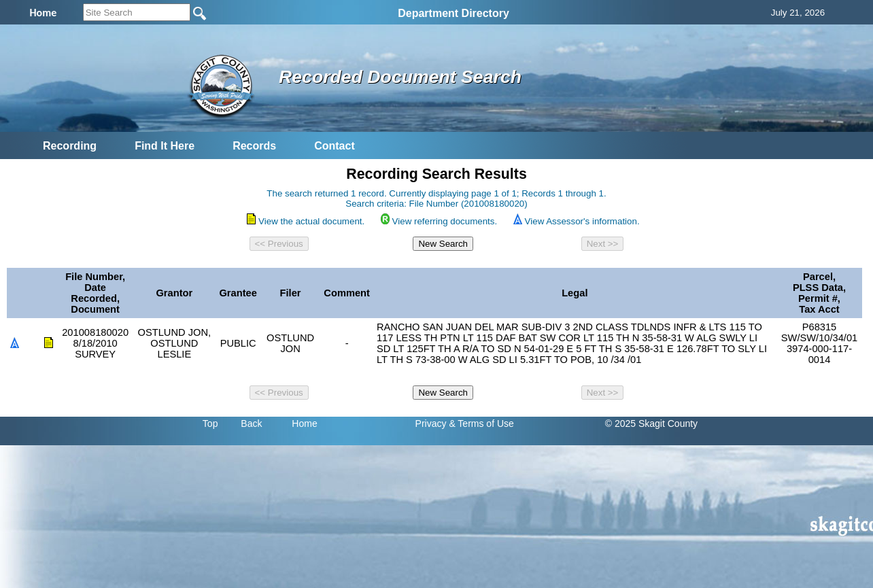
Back (251, 423)
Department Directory (453, 13)
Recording (70, 146)
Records (254, 146)
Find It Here (165, 146)
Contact (335, 146)
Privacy (431, 423)
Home (304, 423)
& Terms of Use (481, 423)
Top (210, 423)
